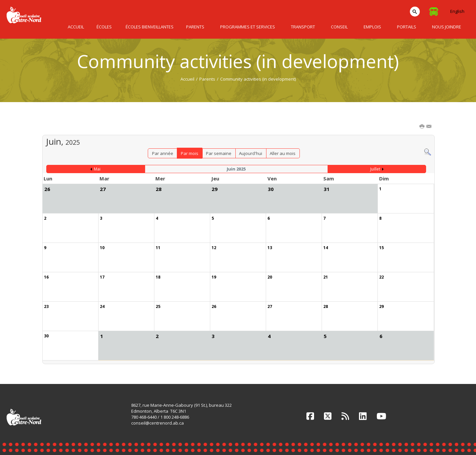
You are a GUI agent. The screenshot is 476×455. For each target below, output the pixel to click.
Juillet (375, 169)
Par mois (190, 153)
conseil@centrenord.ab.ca (158, 423)
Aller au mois (283, 153)
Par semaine (219, 153)
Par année (163, 153)
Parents (207, 79)
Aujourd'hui (251, 153)
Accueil (187, 79)
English (457, 11)
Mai (97, 169)
